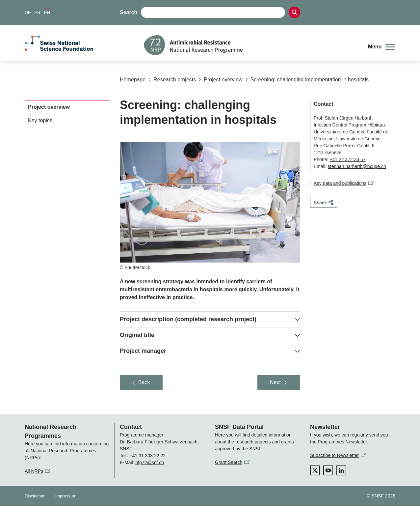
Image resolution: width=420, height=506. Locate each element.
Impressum (66, 496)
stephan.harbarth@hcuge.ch (357, 166)
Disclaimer (35, 496)
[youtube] (328, 470)
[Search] (294, 12)
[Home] (251, 45)
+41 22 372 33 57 (347, 159)
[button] (382, 47)
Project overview (220, 80)
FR (37, 13)
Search (129, 12)
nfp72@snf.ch (150, 463)
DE (28, 13)
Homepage (133, 80)
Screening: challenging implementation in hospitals (307, 80)
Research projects (172, 80)
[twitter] (315, 470)
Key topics (40, 120)
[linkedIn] (341, 470)
